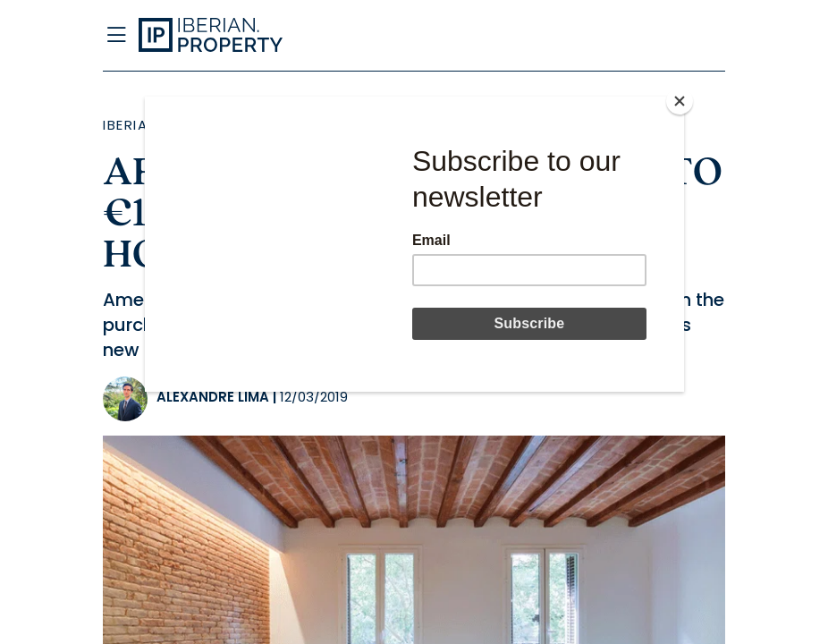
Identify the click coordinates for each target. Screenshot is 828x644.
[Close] (680, 101)
